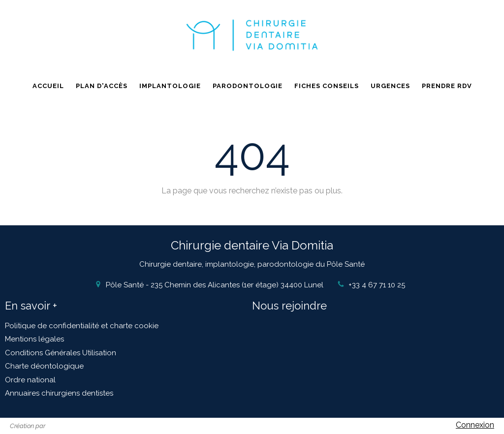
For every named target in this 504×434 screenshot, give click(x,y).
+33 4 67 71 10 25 (377, 285)
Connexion (475, 425)
